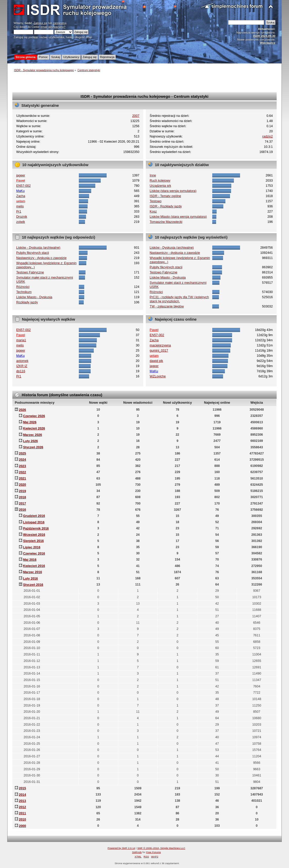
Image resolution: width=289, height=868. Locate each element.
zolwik (21, 222)
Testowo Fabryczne (30, 272)
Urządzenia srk (160, 186)
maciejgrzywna (160, 345)
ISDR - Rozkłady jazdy (166, 206)
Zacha (21, 196)
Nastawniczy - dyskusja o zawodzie (41, 258)
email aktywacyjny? (53, 27)
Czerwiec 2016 (34, 554)
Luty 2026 (30, 441)
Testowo (156, 201)
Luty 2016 (30, 579)
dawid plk (156, 361)
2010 (22, 820)
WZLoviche (158, 376)
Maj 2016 (30, 560)
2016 (22, 510)
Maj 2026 (30, 422)
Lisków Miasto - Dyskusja (34, 297)
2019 (22, 491)
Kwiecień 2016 (34, 566)
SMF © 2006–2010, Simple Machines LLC (161, 848)
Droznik (22, 217)
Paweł (21, 181)
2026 (22, 410)
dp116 (21, 371)
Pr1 (19, 212)
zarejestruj (60, 23)
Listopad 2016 (34, 522)
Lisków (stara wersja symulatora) (173, 191)
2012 (22, 807)
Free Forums (153, 852)
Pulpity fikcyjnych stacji (33, 253)
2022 (22, 472)
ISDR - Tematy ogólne (165, 196)
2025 (22, 453)
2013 (22, 801)
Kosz (153, 212)
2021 (22, 478)
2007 (136, 116)
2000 (22, 826)
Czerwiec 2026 (34, 416)
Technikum (24, 292)
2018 (22, 497)
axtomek (22, 361)
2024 (22, 460)
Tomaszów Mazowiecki (166, 222)
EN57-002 (23, 186)
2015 (22, 788)
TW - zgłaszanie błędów (167, 306)
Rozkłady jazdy (27, 302)
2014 (22, 795)
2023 (22, 466)
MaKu (20, 191)
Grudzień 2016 (34, 516)
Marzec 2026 (32, 435)
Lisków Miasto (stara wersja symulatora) (178, 217)
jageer (21, 175)
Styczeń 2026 (33, 447)
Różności (23, 287)
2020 (22, 485)
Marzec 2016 (32, 572)
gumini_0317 (159, 351)
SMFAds (137, 852)
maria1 (21, 340)
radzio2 (267, 136)
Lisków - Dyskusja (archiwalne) (38, 248)
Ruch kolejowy (160, 181)
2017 (22, 504)
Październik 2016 (36, 529)
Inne (153, 175)
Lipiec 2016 (32, 547)
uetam (21, 201)
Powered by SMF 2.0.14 (121, 848)
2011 (22, 813)
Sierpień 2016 (33, 541)
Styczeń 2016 (33, 585)
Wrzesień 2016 (34, 535)
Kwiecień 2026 (34, 428)
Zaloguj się (40, 23)
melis (20, 206)
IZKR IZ (22, 366)
